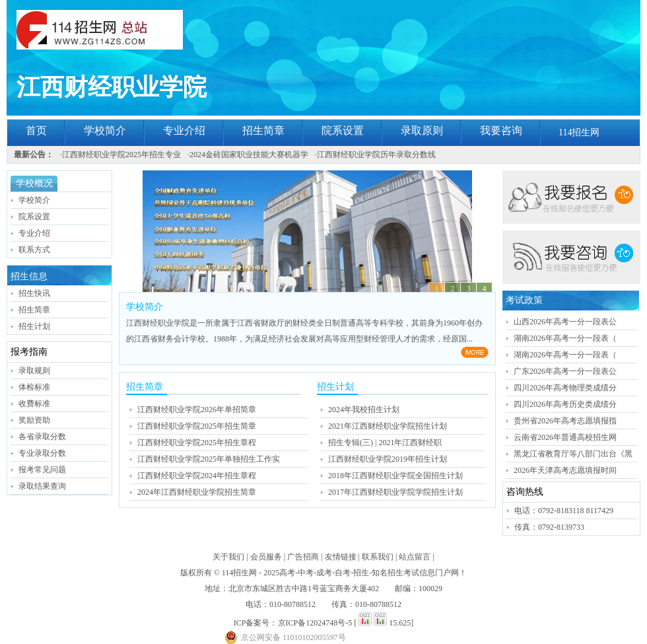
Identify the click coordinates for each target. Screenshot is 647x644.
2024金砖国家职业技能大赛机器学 (249, 155)
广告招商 (303, 557)
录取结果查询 (42, 486)
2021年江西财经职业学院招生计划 (388, 426)
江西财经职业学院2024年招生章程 (197, 476)
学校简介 (105, 130)
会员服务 (266, 557)
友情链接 (341, 557)
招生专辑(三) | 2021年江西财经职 (385, 443)
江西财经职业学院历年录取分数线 (376, 155)
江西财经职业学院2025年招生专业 (121, 155)
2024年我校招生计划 (364, 410)
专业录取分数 (42, 453)
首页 (36, 130)
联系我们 (378, 557)
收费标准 (34, 404)
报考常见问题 (42, 470)
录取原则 (422, 130)
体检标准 (34, 387)
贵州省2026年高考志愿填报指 (565, 421)
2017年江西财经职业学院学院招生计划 (395, 492)
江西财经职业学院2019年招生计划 (388, 459)
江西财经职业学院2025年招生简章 (197, 426)
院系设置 (343, 130)
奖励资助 (34, 420)
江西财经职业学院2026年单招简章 (197, 410)
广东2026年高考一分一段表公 (565, 371)
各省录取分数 (42, 437)
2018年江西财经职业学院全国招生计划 (395, 476)
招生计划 (34, 326)
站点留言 (415, 557)
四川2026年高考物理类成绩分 (565, 388)
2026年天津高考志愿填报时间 (565, 470)
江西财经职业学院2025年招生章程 (197, 443)
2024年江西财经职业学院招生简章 (197, 492)
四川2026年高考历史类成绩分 (565, 404)
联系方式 (34, 250)
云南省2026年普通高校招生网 (565, 437)
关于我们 (228, 557)
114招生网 (579, 132)
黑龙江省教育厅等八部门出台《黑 (573, 454)
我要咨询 (501, 130)
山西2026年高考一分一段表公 (565, 322)
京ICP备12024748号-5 (315, 623)
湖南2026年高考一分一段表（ (565, 338)
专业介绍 (184, 130)
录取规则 (34, 371)
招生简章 (263, 130)
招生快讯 (34, 293)
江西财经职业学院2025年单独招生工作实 (209, 459)
